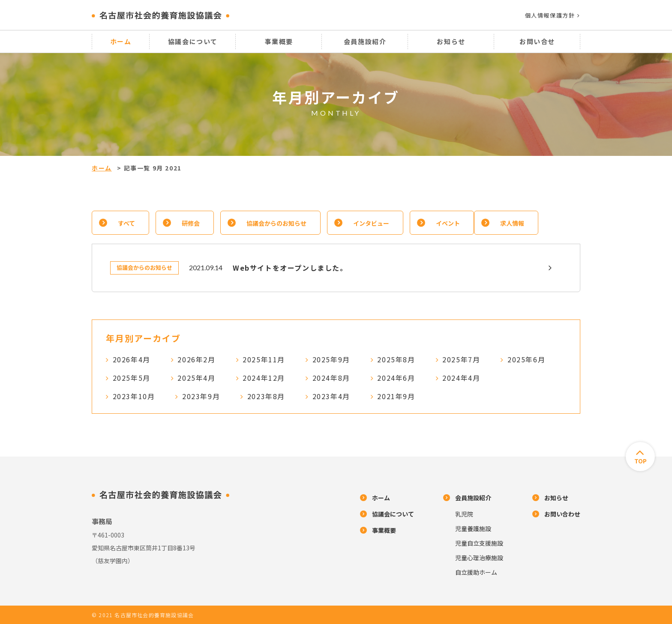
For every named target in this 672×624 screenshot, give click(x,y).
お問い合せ (537, 41)
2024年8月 (331, 378)
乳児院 (464, 514)
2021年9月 (396, 396)
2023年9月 (201, 396)
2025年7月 (461, 359)
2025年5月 (132, 378)
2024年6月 (396, 378)
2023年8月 (266, 396)
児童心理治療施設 (479, 558)
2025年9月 (331, 359)
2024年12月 (264, 378)
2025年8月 (396, 359)
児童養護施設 (473, 528)
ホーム (121, 41)
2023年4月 (331, 396)
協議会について (193, 41)
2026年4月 (132, 359)
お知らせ (451, 41)
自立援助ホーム (476, 572)
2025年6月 (526, 359)
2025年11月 (264, 359)
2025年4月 (196, 378)
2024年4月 (461, 378)
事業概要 (279, 41)
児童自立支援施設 (479, 543)
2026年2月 (196, 359)
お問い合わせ (562, 514)
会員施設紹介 (365, 41)
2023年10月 (134, 396)
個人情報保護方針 (553, 15)
